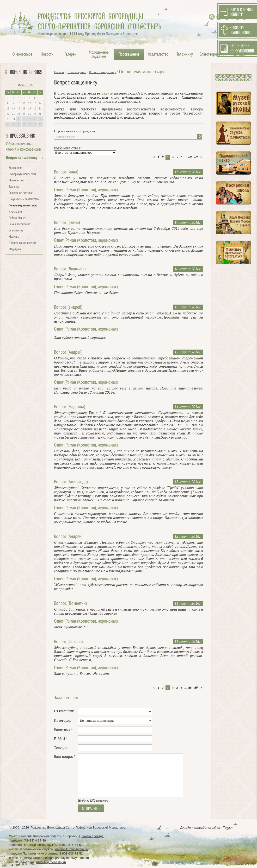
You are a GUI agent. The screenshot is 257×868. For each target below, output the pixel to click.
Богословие (15, 168)
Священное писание (21, 193)
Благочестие (16, 231)
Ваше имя (63, 730)
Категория (63, 721)
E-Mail (60, 739)
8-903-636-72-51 (71, 853)
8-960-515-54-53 (71, 845)
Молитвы (14, 237)
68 (190, 157)
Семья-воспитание (19, 224)
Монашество (16, 181)
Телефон (61, 748)
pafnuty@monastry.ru (51, 862)
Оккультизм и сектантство (24, 199)
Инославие (15, 212)
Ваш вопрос (65, 757)
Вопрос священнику (22, 158)
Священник (64, 711)
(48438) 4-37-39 (35, 840)
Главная (59, 72)
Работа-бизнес (17, 218)
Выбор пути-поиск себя (22, 174)
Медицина (15, 249)
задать (107, 93)
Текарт (228, 827)
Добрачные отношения (22, 243)
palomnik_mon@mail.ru (72, 849)
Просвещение (22, 136)
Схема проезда (92, 836)
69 (196, 157)
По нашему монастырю (23, 206)
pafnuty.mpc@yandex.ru (72, 858)
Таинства (14, 187)
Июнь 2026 (25, 85)
